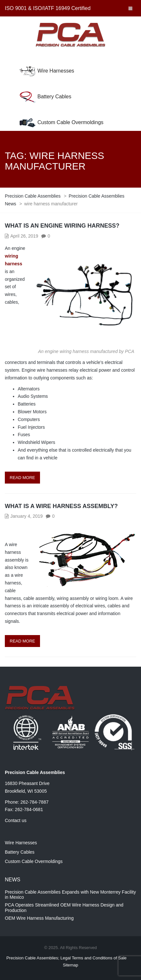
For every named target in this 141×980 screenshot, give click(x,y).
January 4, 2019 (26, 516)
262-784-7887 (34, 802)
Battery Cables (54, 97)
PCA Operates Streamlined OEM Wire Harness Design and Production (64, 908)
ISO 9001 (16, 8)
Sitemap (71, 965)
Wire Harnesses (56, 71)
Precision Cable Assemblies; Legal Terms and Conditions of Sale (67, 958)
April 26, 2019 (24, 236)
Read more (22, 478)
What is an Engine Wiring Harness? (62, 226)
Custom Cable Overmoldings (70, 122)
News (13, 880)
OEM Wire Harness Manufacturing (39, 918)
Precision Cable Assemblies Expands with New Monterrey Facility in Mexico (70, 895)
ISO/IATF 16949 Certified (62, 8)
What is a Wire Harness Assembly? (61, 506)
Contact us (16, 820)
